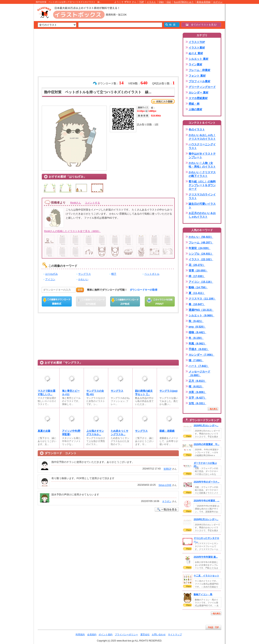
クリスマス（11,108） (202, 299)
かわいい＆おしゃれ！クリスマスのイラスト (202, 137)
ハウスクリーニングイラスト (202, 146)
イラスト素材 (197, 48)
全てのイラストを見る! (201, 25)
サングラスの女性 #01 (95, 393)
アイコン (50, 279)
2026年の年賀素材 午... (207, 444)
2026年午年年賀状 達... (206, 557)
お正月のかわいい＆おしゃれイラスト (202, 215)
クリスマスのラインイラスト (202, 196)
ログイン (218, 2)
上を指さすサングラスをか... (95, 433)
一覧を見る (213, 409)
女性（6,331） (197, 403)
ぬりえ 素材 (196, 53)
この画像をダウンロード (57, 301)
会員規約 (92, 635)
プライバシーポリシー (126, 635)
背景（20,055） (198, 271)
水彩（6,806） (197, 392)
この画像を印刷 (160, 301)
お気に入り (163, 101)
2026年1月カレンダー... (206, 426)
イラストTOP (197, 42)
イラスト (151, 2)
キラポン (167, 501)
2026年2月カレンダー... (206, 519)
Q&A (161, 2)
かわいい (83, 279)
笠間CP (167, 469)
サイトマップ (175, 635)
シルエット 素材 (199, 59)
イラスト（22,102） (201, 259)
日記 (169, 2)
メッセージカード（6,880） (199, 373)
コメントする (92, 203)
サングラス (85, 274)
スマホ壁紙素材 (198, 98)
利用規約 (80, 635)
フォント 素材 (197, 76)
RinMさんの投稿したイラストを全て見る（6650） (72, 231)
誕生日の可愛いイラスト (202, 206)
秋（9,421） (196, 321)
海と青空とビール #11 (71, 393)
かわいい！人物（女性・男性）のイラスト (202, 165)
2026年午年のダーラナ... (207, 482)
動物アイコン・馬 (203, 594)
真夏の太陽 (44, 431)
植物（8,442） (197, 332)
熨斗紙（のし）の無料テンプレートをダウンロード (202, 185)
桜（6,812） (196, 386)
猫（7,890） (196, 360)
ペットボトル (152, 274)
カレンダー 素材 (199, 92)
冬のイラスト (197, 129)
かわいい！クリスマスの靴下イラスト (202, 174)
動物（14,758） (198, 287)
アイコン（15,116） (201, 282)
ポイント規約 (106, 635)
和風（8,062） (197, 343)
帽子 (114, 274)
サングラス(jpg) (168, 391)
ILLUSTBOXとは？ (184, 2)
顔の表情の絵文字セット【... (144, 393)
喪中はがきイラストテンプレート (202, 155)
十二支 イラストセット (206, 576)
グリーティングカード (202, 87)
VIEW (187, 436)
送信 (80, 290)
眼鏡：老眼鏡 (167, 431)
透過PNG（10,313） (201, 310)
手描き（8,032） (199, 349)
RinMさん (76, 203)
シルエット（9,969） (201, 315)
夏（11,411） (197, 293)
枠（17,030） (197, 276)
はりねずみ (52, 274)
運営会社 (145, 635)
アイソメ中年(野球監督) (71, 433)
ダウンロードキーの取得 (144, 290)
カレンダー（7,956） (201, 355)
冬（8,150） (196, 338)
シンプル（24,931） (201, 254)
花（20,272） (197, 265)
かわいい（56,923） (201, 237)
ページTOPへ (213, 627)
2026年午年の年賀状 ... (207, 501)
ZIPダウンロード (125, 301)
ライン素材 (195, 64)
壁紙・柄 (194, 104)
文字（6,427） (197, 398)
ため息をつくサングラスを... (120, 433)
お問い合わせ (159, 635)
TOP (142, 2)
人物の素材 (195, 109)
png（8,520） (197, 327)
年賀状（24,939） (200, 248)
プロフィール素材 (199, 81)
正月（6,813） (197, 381)
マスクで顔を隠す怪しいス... (46, 393)
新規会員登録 (204, 2)
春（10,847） (197, 304)
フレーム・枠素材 (199, 70)
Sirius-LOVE (165, 485)
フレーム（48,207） (201, 242)
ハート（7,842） (199, 366)
